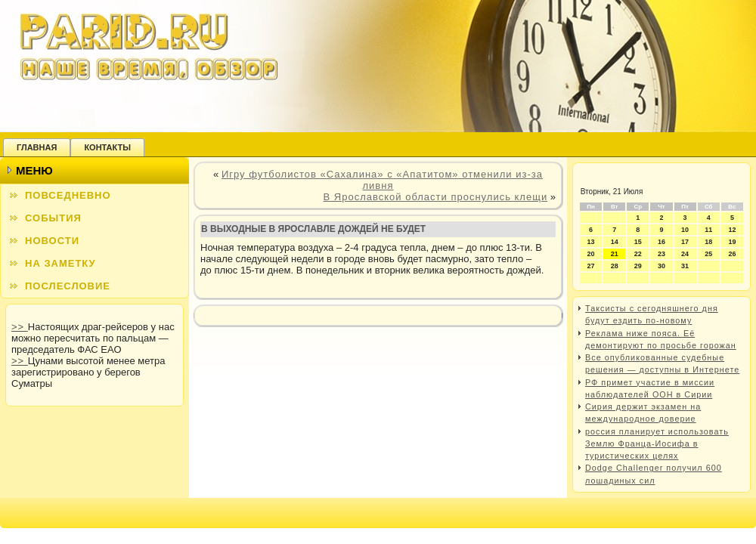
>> (20, 327)
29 (638, 266)
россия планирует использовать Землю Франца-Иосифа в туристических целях (657, 444)
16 (661, 242)
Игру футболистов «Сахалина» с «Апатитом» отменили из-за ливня (382, 180)
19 (732, 242)
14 (615, 242)
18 (708, 242)
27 (591, 266)
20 (591, 254)
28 (615, 266)
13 (591, 242)
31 (685, 266)
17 (685, 242)
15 (638, 242)
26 (732, 254)
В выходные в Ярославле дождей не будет (313, 229)
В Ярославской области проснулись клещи (436, 197)
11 (708, 230)
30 (661, 266)
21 (615, 254)
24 (685, 254)
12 (732, 230)
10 (685, 230)
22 (638, 254)
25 (708, 254)
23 (661, 254)
